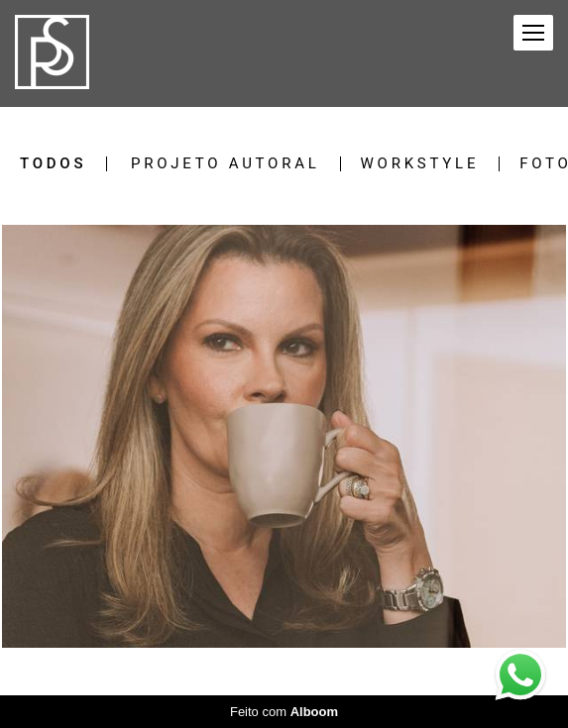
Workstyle (420, 164)
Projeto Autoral (226, 164)
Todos (53, 164)
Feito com (284, 712)
